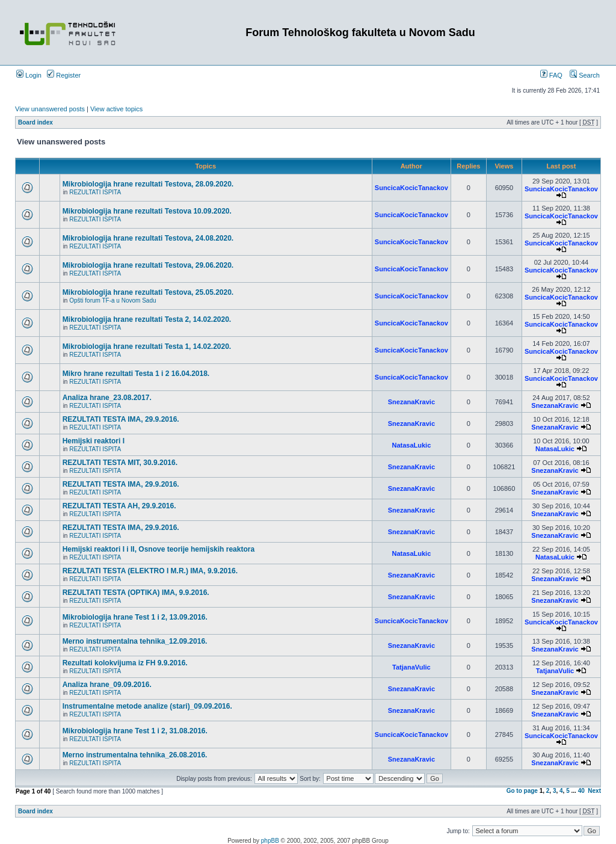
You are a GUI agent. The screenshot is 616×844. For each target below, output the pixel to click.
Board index (35, 122)
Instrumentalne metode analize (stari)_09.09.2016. (147, 706)
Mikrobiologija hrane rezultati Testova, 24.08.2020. (148, 238)
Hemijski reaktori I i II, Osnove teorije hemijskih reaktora (159, 549)
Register (64, 75)
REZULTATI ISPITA (95, 192)
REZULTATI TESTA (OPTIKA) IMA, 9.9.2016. (136, 593)
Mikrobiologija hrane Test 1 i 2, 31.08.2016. (135, 731)
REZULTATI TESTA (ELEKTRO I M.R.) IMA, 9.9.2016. (150, 571)
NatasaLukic (411, 445)
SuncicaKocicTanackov (411, 188)
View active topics (116, 109)
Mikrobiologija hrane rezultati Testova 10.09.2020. (147, 211)
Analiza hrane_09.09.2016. (107, 685)
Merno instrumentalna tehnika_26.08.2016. (135, 755)
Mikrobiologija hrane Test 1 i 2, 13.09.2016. (135, 617)
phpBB (270, 841)
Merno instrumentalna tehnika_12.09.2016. (135, 641)
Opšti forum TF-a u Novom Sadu (112, 300)
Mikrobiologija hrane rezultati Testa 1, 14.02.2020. (147, 347)
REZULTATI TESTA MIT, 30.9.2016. (120, 463)
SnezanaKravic (411, 402)
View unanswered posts (50, 109)
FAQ (551, 75)
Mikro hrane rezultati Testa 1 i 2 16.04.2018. (136, 374)
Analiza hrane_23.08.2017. (107, 398)
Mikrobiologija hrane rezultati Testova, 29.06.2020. (148, 265)
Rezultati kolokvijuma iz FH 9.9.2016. (125, 663)
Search (585, 75)
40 (581, 791)
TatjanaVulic (411, 667)
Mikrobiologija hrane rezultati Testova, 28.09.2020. (148, 184)
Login (29, 75)
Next (594, 791)
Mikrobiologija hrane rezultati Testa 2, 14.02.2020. (147, 319)
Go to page (522, 791)
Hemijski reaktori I (94, 441)
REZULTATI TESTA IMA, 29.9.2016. (121, 419)
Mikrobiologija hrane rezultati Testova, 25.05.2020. (148, 292)
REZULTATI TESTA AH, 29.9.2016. (119, 506)
